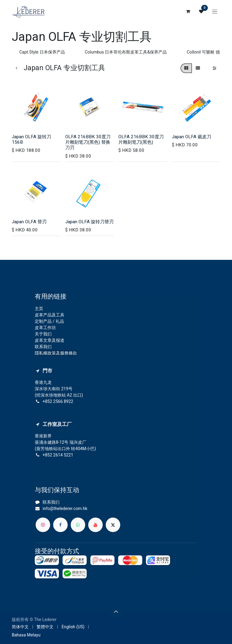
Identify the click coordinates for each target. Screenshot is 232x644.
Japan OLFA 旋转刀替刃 (89, 222)
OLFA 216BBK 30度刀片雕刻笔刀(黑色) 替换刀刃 (88, 142)
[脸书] (60, 525)
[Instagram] (43, 525)
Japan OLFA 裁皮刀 (192, 137)
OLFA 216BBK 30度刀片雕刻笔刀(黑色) (141, 139)
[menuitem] (20, 627)
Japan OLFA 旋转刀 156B (31, 139)
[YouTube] (95, 525)
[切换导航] (215, 11)
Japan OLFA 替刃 (29, 222)
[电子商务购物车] (188, 11)
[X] (113, 525)
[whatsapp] (78, 525)
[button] (116, 612)
